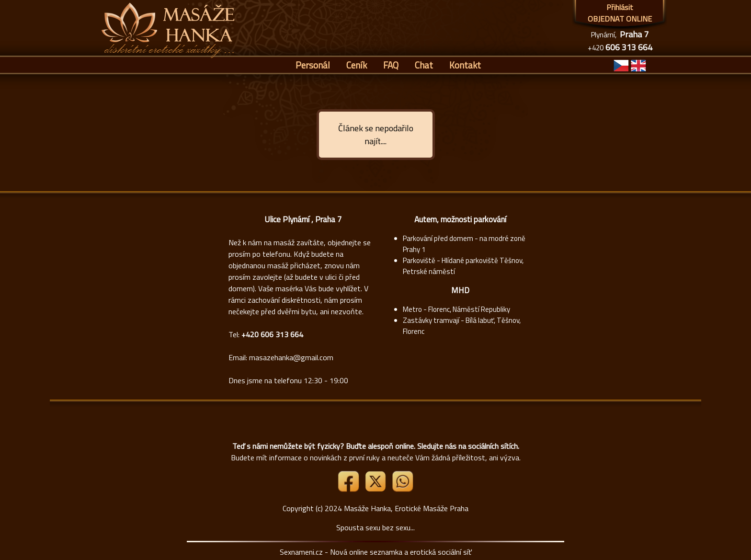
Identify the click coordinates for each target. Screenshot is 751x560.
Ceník (357, 65)
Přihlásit (620, 7)
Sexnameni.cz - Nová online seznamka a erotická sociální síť (376, 552)
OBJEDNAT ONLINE (620, 19)
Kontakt (465, 65)
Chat (424, 65)
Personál (313, 65)
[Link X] (376, 489)
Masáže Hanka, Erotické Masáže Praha (406, 508)
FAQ (391, 65)
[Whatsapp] (402, 489)
